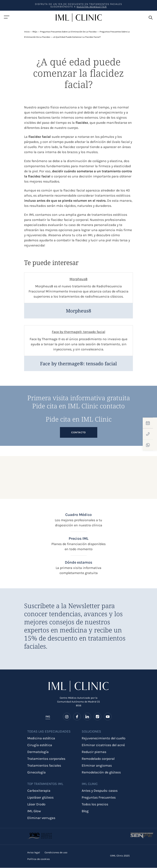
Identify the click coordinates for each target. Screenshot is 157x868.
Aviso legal (34, 853)
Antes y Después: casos (100, 791)
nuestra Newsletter (92, 7)
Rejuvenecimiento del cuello (104, 738)
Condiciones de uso (56, 853)
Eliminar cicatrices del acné (103, 745)
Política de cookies (39, 859)
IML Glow (34, 811)
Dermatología (38, 752)
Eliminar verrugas (41, 818)
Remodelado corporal (98, 759)
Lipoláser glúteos (40, 798)
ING (48, 717)
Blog (85, 811)
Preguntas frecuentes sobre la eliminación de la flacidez (68, 32)
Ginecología (36, 772)
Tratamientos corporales (46, 759)
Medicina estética (41, 738)
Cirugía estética (40, 745)
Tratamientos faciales (44, 766)
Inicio (27, 32)
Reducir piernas (94, 752)
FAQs (35, 32)
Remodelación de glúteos (101, 772)
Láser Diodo (36, 804)
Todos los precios (95, 804)
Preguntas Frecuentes (99, 798)
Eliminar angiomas (97, 766)
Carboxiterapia (39, 791)
